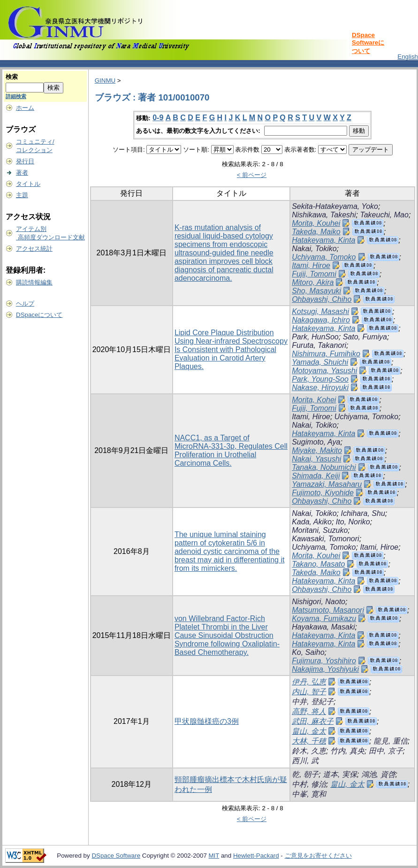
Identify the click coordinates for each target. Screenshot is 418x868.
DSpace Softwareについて (368, 43)
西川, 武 (305, 761)
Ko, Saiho (308, 652)
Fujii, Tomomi (314, 274)
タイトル (28, 184)
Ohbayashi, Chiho (322, 299)
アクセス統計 (34, 249)
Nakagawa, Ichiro (321, 320)
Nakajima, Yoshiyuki (325, 669)
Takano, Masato (318, 564)
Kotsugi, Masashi (320, 311)
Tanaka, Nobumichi (324, 467)
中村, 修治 (309, 784)
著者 (22, 173)
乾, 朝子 (305, 774)
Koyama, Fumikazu (324, 618)
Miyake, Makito (317, 450)
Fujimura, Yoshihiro (324, 661)
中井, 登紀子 (313, 702)
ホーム (25, 108)
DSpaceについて (39, 315)
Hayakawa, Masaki (323, 627)
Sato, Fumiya (365, 337)
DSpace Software (116, 856)
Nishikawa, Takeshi (324, 215)
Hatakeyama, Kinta (323, 240)
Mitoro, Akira (313, 282)
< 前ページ (252, 175)
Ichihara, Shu (363, 513)
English (408, 57)
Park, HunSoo (315, 337)
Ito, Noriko (353, 522)
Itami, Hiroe (311, 265)
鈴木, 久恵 (309, 751)
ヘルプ (25, 303)
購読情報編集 (34, 282)
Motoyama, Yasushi (324, 371)
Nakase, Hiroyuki (320, 388)
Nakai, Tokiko (314, 249)
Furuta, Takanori (319, 345)
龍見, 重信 (391, 741)
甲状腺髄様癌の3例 (207, 721)
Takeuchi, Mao (384, 215)
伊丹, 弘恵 (309, 682)
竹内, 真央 (347, 751)
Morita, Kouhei (316, 223)
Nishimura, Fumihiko (326, 354)
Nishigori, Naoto (319, 602)
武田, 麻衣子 (313, 721)
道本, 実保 (340, 774)
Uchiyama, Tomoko (324, 257)
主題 (22, 195)
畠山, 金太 (309, 731)
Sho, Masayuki (316, 291)
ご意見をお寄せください (318, 856)
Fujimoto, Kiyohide (323, 493)
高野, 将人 (309, 711)
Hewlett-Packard (256, 856)
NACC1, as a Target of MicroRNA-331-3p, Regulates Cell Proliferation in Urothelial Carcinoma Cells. (231, 450)
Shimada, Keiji (316, 476)
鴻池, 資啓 (378, 774)
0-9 (158, 118)
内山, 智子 (309, 692)
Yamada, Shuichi (320, 362)
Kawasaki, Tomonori (325, 539)
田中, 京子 (386, 751)
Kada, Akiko (312, 522)
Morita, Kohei (314, 400)
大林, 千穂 (309, 741)
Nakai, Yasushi (316, 459)
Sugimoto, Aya (316, 442)
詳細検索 (16, 96)
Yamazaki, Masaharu (327, 484)
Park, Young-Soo (320, 379)
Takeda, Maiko (316, 232)
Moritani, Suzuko (320, 530)
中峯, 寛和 (309, 794)
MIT (214, 856)
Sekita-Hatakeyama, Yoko (335, 206)
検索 (12, 77)
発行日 (25, 161)
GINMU (105, 81)
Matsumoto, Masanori (328, 610)
